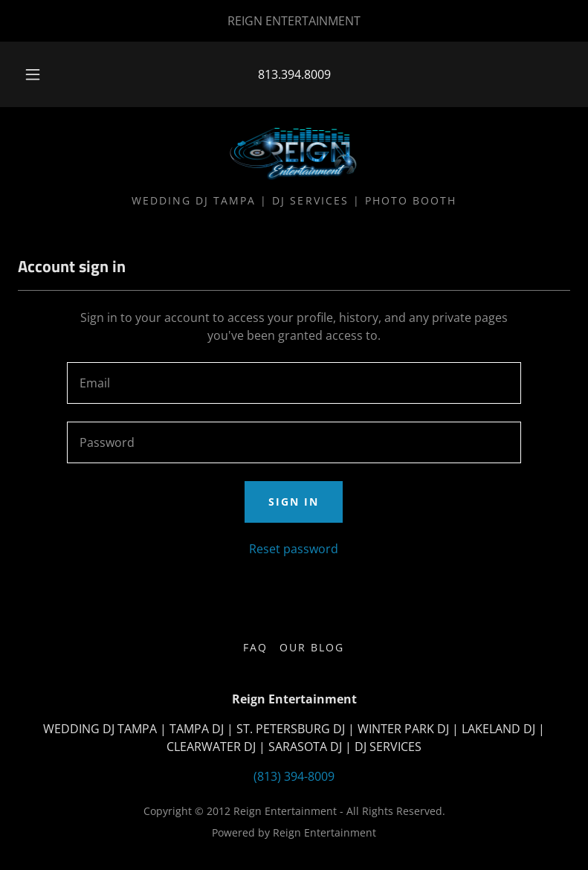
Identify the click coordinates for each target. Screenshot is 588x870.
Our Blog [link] (312, 647)
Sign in (294, 502)
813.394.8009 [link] (294, 74)
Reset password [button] (294, 549)
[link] (294, 155)
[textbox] (294, 383)
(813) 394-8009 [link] (294, 776)
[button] (42, 74)
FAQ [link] (255, 647)
